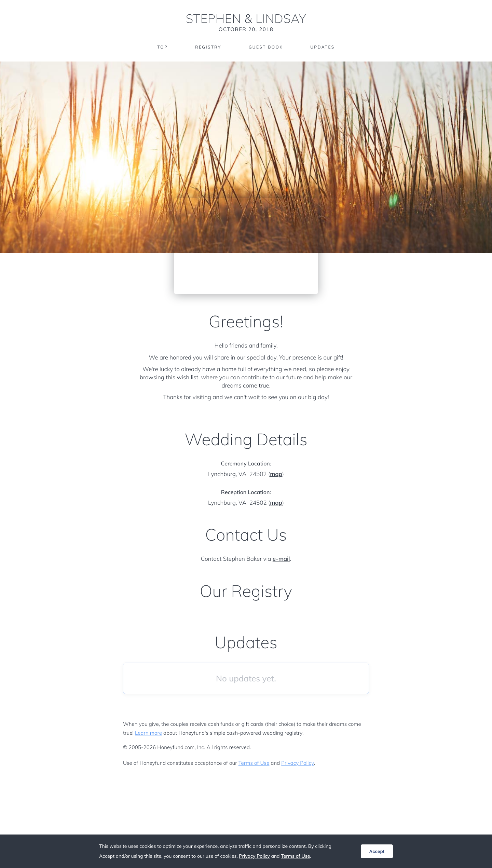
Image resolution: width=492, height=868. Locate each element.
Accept (377, 851)
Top (162, 47)
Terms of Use (254, 763)
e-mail (281, 559)
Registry (208, 47)
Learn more (148, 733)
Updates (323, 47)
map (276, 474)
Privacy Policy (297, 763)
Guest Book (266, 47)
